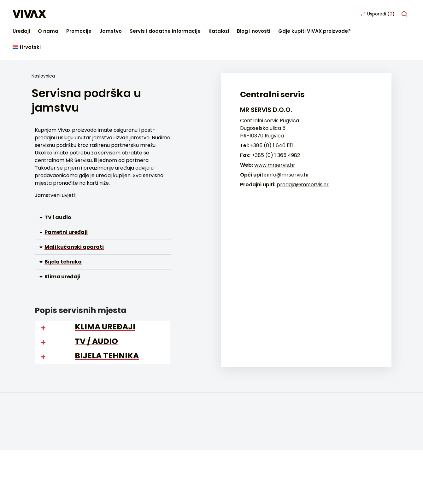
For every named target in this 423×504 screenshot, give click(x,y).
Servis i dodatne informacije (224, 14)
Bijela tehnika (63, 230)
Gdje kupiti (44, 394)
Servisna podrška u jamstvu (65, 423)
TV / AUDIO (96, 309)
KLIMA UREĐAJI (105, 295)
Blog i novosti (312, 14)
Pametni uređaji (66, 200)
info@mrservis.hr (288, 143)
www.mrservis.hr (275, 133)
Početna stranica (53, 385)
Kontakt (41, 404)
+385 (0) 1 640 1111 (272, 113)
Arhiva (151, 432)
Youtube (70, 481)
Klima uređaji (62, 244)
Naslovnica (43, 44)
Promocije (138, 14)
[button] (103, 185)
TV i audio (58, 185)
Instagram (55, 481)
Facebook (39, 481)
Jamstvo (169, 14)
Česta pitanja (48, 413)
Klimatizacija (158, 413)
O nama (107, 14)
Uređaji (80, 14)
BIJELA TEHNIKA (107, 324)
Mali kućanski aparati (74, 215)
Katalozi (277, 14)
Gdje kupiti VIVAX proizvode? (373, 14)
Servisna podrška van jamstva (69, 432)
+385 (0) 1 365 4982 (276, 123)
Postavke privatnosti (57, 461)
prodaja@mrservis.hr (303, 152)
